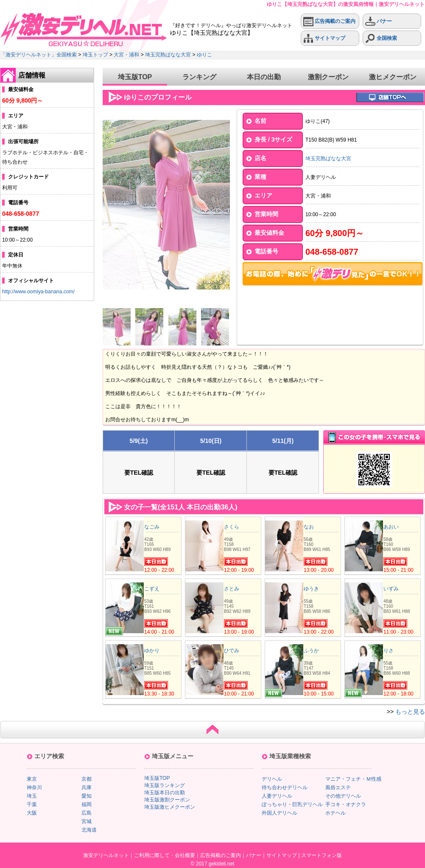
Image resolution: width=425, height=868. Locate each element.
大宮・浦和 (126, 55)
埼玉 (32, 796)
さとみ (232, 589)
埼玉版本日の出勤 (165, 793)
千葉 (32, 804)
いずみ (391, 589)
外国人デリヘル (280, 813)
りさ (389, 651)
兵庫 (87, 787)
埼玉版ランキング (165, 785)
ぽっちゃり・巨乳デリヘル (292, 804)
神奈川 (34, 787)
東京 (32, 779)
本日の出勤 (264, 77)
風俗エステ (338, 787)
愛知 (87, 796)
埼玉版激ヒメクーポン (170, 807)
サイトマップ (324, 38)
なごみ (152, 527)
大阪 (32, 813)
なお (309, 527)
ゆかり (152, 651)
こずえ (152, 589)
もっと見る (410, 712)
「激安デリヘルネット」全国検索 (39, 55)
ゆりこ (204, 55)
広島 (87, 813)
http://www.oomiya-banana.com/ (38, 292)
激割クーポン (328, 77)
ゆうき (311, 589)
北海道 (89, 830)
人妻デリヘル (277, 796)
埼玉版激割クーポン (167, 800)
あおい (391, 527)
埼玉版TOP (135, 77)
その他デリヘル (343, 796)
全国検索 (381, 38)
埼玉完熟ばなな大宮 (168, 55)
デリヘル (272, 779)
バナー (379, 21)
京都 (87, 779)
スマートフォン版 (322, 855)
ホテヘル (336, 813)
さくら (232, 527)
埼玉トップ (95, 55)
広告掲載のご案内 (329, 21)
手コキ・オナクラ (346, 804)
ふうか (311, 651)
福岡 (87, 804)
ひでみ (232, 651)
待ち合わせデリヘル (285, 787)
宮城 (87, 821)
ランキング (199, 77)
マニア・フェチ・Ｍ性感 (353, 779)
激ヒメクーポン (393, 77)
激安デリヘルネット (106, 855)
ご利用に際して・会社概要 (165, 855)
